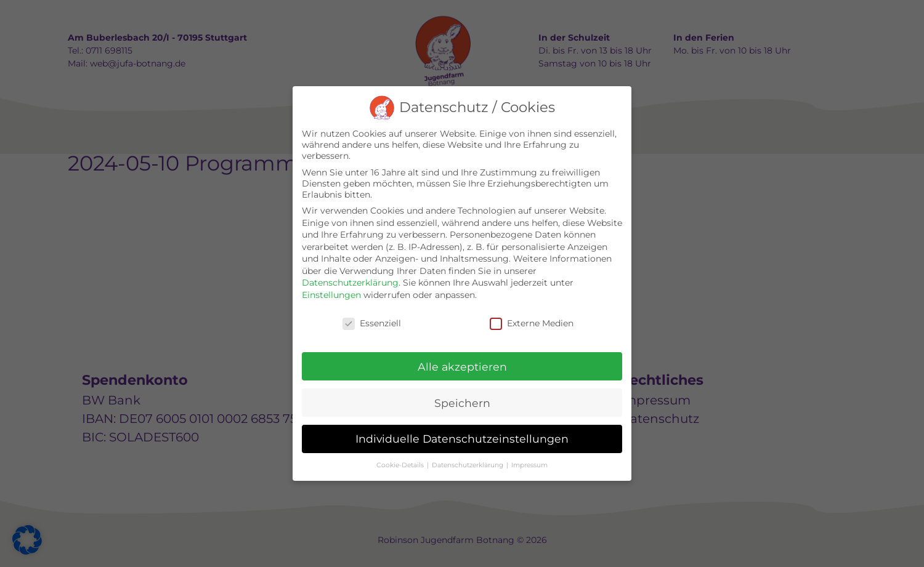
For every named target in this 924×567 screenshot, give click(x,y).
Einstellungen (331, 295)
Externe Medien (532, 323)
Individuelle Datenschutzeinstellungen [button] (462, 439)
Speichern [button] (462, 403)
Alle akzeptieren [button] (462, 367)
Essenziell (372, 323)
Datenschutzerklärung (350, 283)
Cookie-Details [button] (401, 465)
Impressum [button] (529, 465)
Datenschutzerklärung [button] (468, 465)
